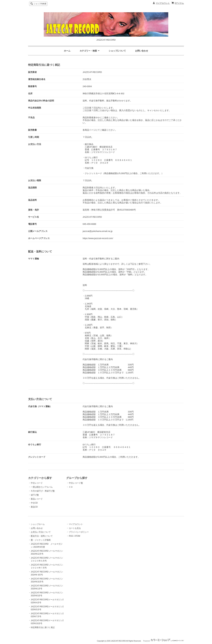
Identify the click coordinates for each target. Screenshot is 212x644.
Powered (164, 641)
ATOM (77, 536)
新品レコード (37, 499)
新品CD (34, 507)
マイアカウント (163, 3)
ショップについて (117, 51)
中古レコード (37, 483)
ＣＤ (71, 487)
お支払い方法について (41, 532)
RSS (71, 536)
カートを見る (75, 528)
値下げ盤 (35, 495)
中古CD (34, 503)
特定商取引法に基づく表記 (43, 627)
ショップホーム (38, 524)
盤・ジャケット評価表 (41, 540)
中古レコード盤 (76, 483)
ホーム (67, 51)
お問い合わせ (142, 51)
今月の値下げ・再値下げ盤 (43, 491)
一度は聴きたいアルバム (42, 487)
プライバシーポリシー (79, 532)
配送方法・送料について (42, 536)
